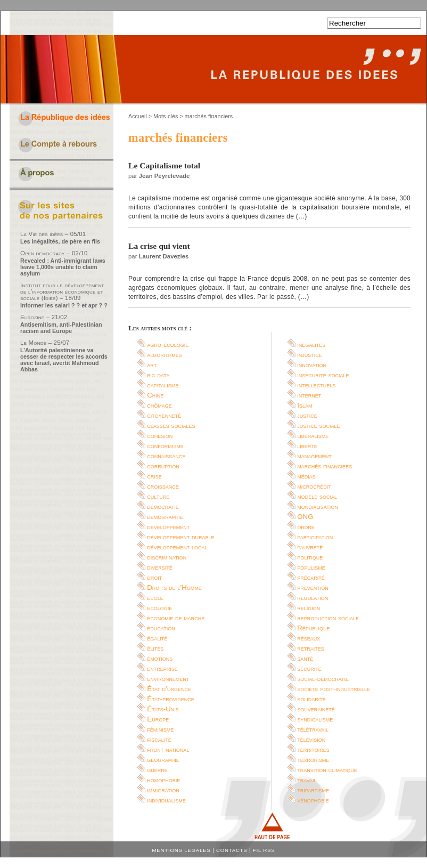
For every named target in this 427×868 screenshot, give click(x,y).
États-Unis (163, 709)
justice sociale (318, 425)
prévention (313, 587)
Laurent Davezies (164, 256)
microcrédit (314, 486)
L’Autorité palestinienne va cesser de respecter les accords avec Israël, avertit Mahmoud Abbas (64, 360)
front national (168, 749)
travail (307, 780)
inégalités (311, 344)
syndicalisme (315, 719)
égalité (157, 638)
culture (158, 496)
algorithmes (165, 355)
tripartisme (313, 790)
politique (310, 557)
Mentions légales (182, 850)
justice (307, 415)
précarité (311, 577)
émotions (160, 658)
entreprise (162, 668)
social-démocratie (323, 679)
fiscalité (159, 739)
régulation (313, 598)
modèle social (317, 496)
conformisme (165, 446)
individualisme (166, 800)
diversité (160, 567)
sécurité (309, 668)
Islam (305, 405)
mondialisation (317, 506)
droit (154, 577)
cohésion (160, 436)
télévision (311, 739)
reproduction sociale (328, 618)
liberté (307, 446)
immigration (163, 790)
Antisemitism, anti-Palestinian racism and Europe (61, 328)
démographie (165, 517)
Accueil (138, 116)
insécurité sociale (323, 375)
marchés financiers (325, 466)
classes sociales (171, 425)
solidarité (311, 699)
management (314, 456)
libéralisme (313, 436)
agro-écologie (168, 344)
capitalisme (163, 385)
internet (309, 395)
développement (168, 527)
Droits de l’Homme (174, 587)
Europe (158, 719)
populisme (311, 567)
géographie (163, 760)
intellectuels (316, 385)
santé (305, 658)
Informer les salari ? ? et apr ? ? (64, 305)
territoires (313, 749)
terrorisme (313, 760)
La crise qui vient (159, 246)
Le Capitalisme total (164, 165)
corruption (163, 466)
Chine (155, 395)
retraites (311, 648)
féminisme (160, 729)
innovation (312, 365)
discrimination (167, 557)
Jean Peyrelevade (165, 176)
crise (154, 476)
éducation (161, 628)
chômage (159, 405)
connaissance (166, 456)
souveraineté (316, 709)
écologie (159, 608)
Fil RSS (264, 850)
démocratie (163, 506)
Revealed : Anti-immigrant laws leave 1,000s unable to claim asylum (63, 267)
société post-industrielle (334, 689)
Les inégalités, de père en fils (60, 241)
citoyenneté (164, 415)
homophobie (163, 780)
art (152, 365)
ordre (306, 527)
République (313, 628)
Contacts (232, 850)
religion (309, 608)
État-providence (170, 699)
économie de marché (176, 618)
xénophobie (313, 800)
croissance (163, 486)
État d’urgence (169, 689)
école (155, 598)
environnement (168, 679)
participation (315, 537)
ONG (305, 517)
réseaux (309, 638)
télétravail (313, 729)
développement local (177, 547)
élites (155, 648)
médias (306, 476)
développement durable (180, 537)
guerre (157, 770)
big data (158, 375)
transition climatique (327, 770)
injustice (310, 355)
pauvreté (310, 547)
